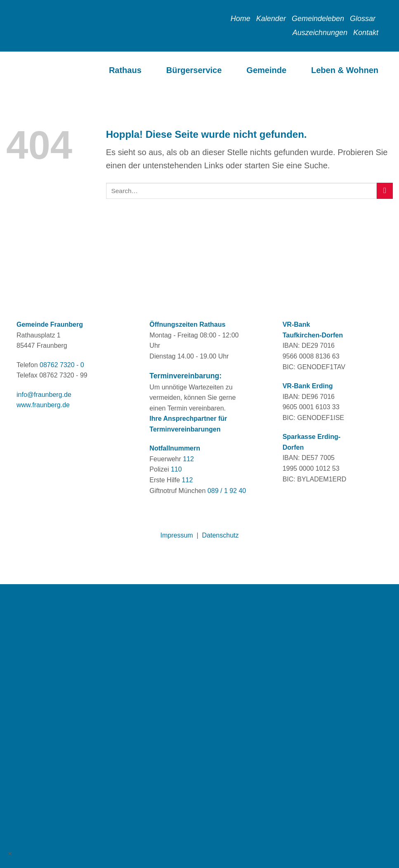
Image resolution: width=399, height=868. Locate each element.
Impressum (177, 535)
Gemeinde (266, 70)
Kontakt (366, 33)
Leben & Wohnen (345, 70)
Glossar (363, 19)
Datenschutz (221, 535)
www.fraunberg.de (43, 405)
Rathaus (125, 70)
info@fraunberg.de (44, 395)
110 (176, 469)
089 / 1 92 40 (227, 491)
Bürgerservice (194, 70)
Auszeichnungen (320, 33)
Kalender (271, 19)
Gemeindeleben (318, 19)
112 (188, 459)
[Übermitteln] (385, 191)
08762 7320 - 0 (62, 365)
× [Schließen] (10, 853)
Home (241, 19)
